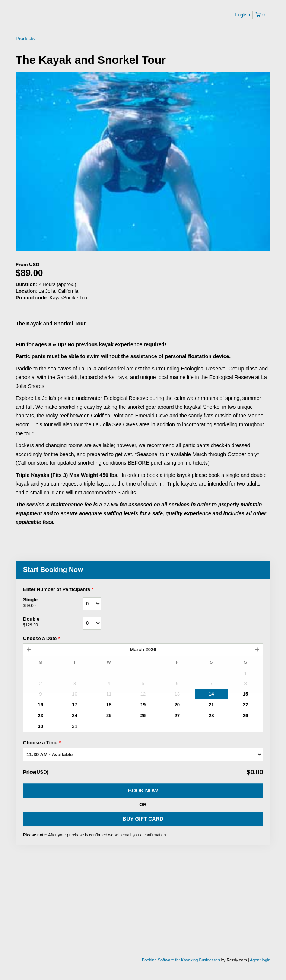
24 (74, 715)
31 (74, 726)
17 (74, 705)
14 (211, 694)
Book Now (143, 790)
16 (41, 705)
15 (245, 694)
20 (177, 705)
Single (53, 603)
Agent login (260, 960)
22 (245, 705)
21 (211, 705)
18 (109, 705)
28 (211, 715)
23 (41, 715)
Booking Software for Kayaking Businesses (182, 960)
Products (25, 39)
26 (143, 715)
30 (41, 726)
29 (245, 715)
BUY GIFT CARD (143, 819)
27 (177, 715)
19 (143, 705)
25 (109, 715)
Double (53, 622)
